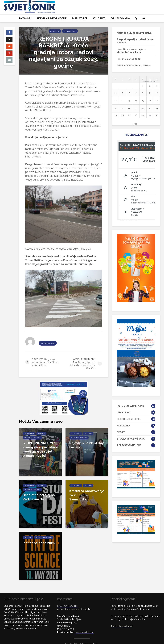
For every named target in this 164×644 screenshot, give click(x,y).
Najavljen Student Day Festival (86, 445)
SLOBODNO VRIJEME (32, 438)
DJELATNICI (79, 19)
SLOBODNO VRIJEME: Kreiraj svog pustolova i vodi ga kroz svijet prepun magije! (40, 449)
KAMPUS (41, 434)
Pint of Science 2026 (39, 543)
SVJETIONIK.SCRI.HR (68, 600)
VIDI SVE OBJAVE (48, 343)
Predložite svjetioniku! (122, 621)
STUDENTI (99, 19)
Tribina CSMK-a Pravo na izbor (134, 66)
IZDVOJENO (55, 31)
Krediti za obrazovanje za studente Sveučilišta (87, 495)
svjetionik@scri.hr (85, 627)
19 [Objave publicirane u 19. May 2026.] (122, 108)
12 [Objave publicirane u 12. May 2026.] (123, 100)
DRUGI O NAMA (120, 19)
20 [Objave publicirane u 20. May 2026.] (129, 108)
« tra (135, 124)
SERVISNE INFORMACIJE (52, 19)
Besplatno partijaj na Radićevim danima (39, 497)
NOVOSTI (25, 19)
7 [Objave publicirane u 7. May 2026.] (136, 93)
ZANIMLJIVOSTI (70, 31)
